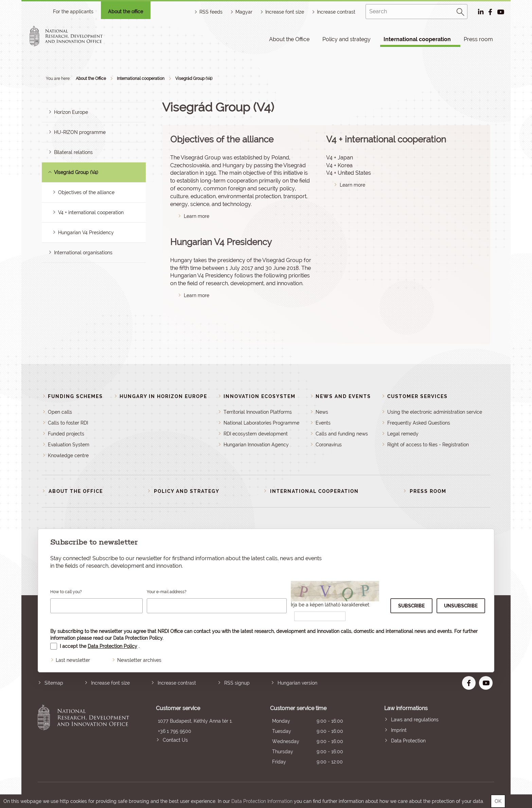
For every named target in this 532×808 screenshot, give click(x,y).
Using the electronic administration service (435, 412)
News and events (343, 396)
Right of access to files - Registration (428, 445)
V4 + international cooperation (91, 212)
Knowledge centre (68, 455)
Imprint (399, 730)
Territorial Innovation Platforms (258, 412)
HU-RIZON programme (80, 132)
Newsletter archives (139, 660)
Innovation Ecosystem (260, 396)
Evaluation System (69, 445)
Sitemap (54, 683)
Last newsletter (73, 660)
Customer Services (418, 396)
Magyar (244, 12)
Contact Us (175, 740)
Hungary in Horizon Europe (163, 396)
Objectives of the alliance (86, 192)
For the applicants (73, 12)
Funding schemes (75, 396)
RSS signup (237, 683)
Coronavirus (329, 445)
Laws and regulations (415, 720)
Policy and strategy (347, 39)
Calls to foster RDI (68, 423)
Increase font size (110, 683)
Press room (478, 39)
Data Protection (408, 741)
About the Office (289, 39)
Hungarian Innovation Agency (256, 445)
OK (498, 801)
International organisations (83, 253)
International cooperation (417, 39)
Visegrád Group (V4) (194, 79)
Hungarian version (297, 683)
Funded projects (66, 434)
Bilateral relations (73, 152)
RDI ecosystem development (256, 434)
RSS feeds (211, 12)
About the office (126, 12)
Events (323, 423)
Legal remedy (403, 434)
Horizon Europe (71, 112)
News (322, 412)
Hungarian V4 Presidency (86, 233)
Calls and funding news (342, 434)
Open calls (60, 412)
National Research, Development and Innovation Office (83, 736)
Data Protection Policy (138, 638)
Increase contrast (336, 12)
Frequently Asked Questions (419, 423)
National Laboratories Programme (261, 423)
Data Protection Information (262, 801)
